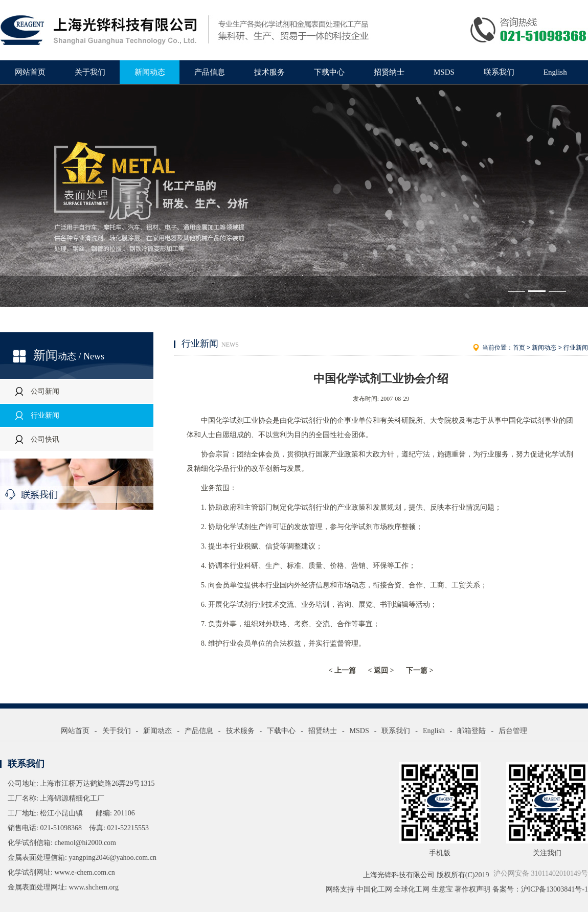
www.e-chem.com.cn (84, 872)
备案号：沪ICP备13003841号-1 (540, 889)
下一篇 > (420, 670)
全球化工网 (412, 889)
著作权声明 (472, 889)
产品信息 (210, 72)
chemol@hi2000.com (85, 843)
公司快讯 (45, 439)
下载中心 (329, 72)
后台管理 (513, 731)
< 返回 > (381, 670)
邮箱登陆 (471, 731)
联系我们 (499, 72)
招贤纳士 (389, 72)
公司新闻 (45, 391)
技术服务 (269, 72)
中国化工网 (374, 889)
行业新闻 (45, 415)
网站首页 (30, 72)
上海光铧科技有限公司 (399, 875)
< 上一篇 (342, 670)
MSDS (444, 72)
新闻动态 (150, 72)
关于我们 (90, 72)
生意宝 (442, 889)
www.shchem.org (94, 887)
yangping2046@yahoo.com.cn (112, 858)
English (555, 72)
